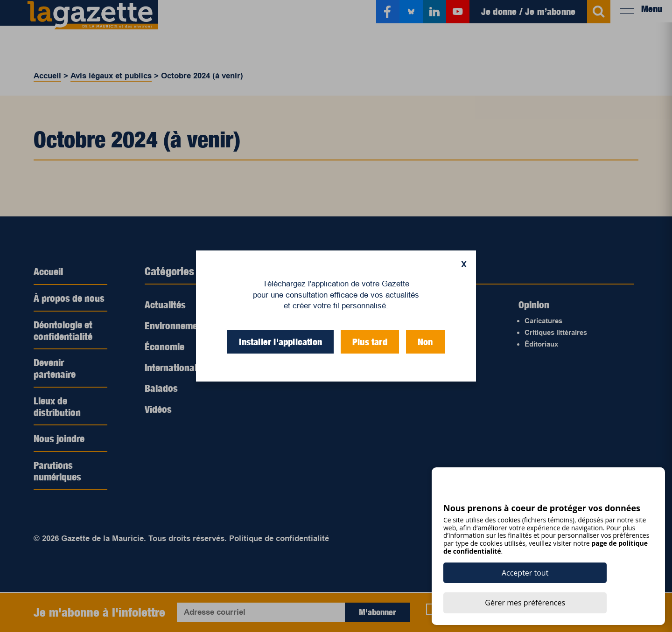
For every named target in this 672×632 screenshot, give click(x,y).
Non (425, 342)
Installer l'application (280, 342)
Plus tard (370, 342)
